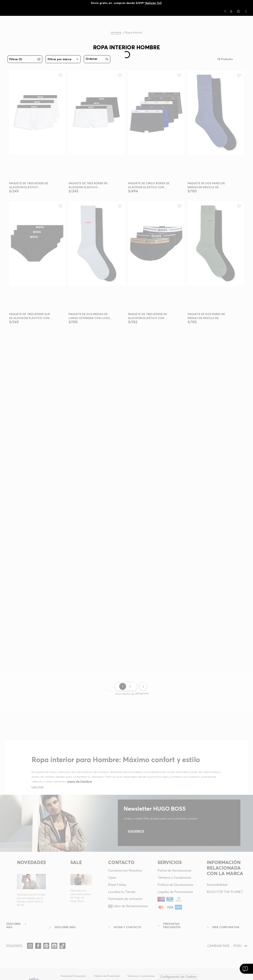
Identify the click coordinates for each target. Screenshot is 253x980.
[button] (225, 12)
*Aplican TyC (153, 3)
